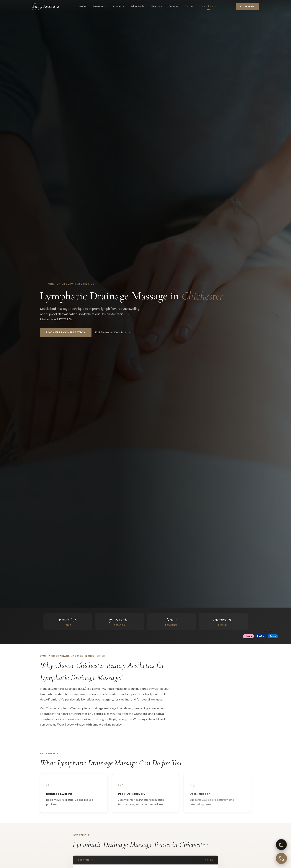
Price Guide (138, 6)
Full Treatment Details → (111, 333)
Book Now (247, 7)
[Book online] (281, 845)
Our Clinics (209, 6)
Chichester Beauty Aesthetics (71, 284)
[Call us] (281, 858)
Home (83, 6)
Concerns (119, 6)
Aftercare (157, 6)
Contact (190, 6)
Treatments (100, 6)
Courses (174, 6)
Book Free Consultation (66, 333)
